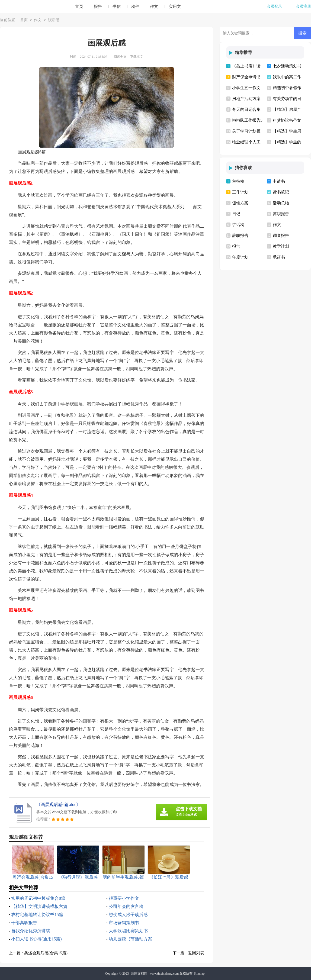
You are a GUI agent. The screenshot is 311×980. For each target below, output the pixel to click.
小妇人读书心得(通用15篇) (36, 939)
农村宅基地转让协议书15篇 (37, 915)
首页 (79, 7)
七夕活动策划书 (287, 66)
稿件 (135, 7)
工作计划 (240, 192)
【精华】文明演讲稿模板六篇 (39, 906)
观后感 (54, 20)
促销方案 (240, 203)
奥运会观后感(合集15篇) (46, 953)
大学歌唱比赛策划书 (128, 931)
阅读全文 (120, 57)
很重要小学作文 (124, 898)
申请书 (279, 181)
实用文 (175, 7)
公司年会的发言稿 (126, 906)
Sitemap (199, 973)
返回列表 (196, 953)
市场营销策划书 (124, 923)
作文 (154, 7)
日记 (236, 214)
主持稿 (238, 181)
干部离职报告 (24, 923)
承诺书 (279, 257)
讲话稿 (238, 225)
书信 (117, 7)
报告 (98, 7)
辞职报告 (240, 236)
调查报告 (281, 236)
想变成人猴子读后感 (128, 915)
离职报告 (281, 214)
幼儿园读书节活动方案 (130, 939)
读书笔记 (281, 192)
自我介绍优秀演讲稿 (31, 931)
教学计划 (281, 246)
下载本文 (137, 57)
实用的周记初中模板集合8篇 (38, 898)
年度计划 (240, 257)
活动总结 (281, 203)
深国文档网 (139, 973)
